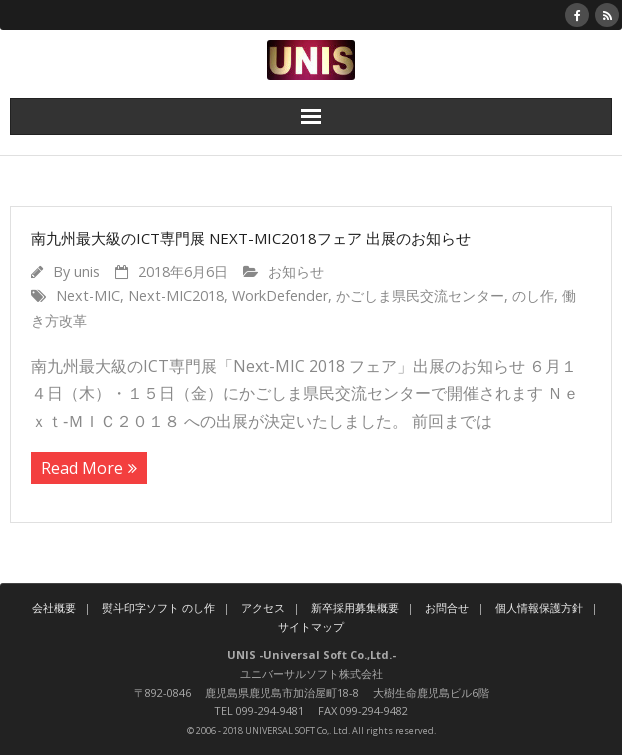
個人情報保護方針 (539, 607)
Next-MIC (88, 295)
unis (87, 271)
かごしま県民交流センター (420, 295)
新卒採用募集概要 (355, 607)
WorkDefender (280, 295)
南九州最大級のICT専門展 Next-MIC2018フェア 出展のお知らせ (251, 238)
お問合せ (447, 607)
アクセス (263, 607)
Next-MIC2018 (176, 295)
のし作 (533, 295)
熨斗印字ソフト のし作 (158, 607)
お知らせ (296, 271)
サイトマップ (311, 626)
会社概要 (54, 607)
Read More (82, 468)
